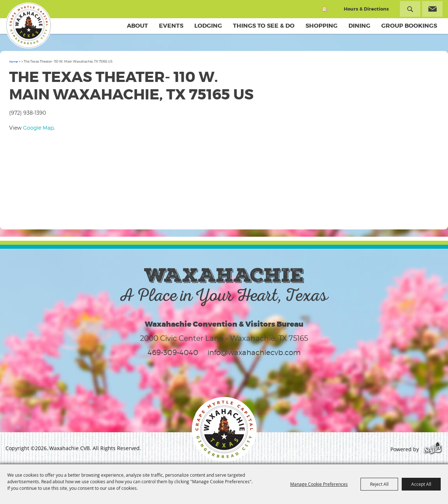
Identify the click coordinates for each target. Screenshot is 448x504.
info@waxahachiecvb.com (254, 353)
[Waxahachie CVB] (28, 25)
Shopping (322, 26)
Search (410, 9)
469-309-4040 (173, 353)
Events (171, 26)
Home (13, 62)
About (137, 26)
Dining (359, 26)
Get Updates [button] (432, 9)
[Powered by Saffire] (433, 449)
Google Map (38, 128)
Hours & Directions (366, 9)
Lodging (208, 26)
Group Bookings (409, 26)
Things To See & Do (264, 26)
